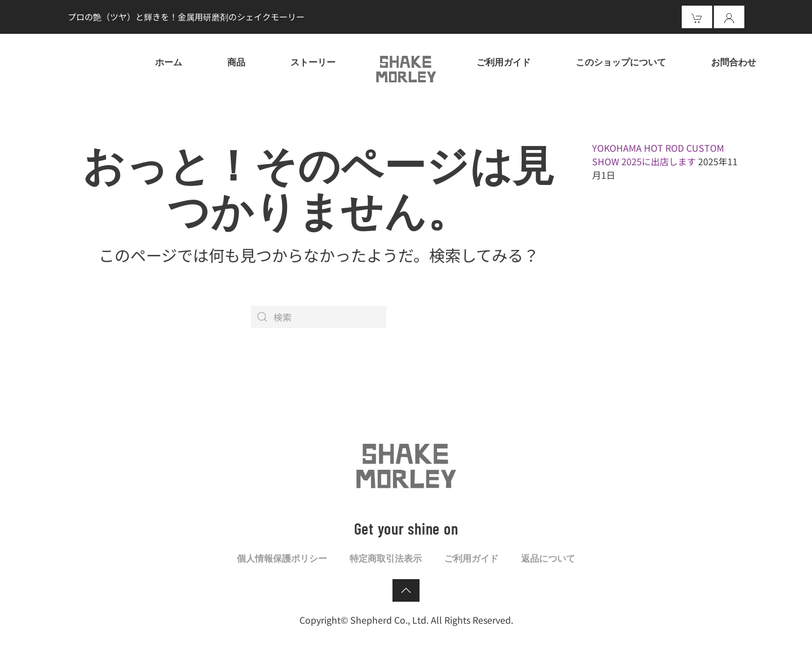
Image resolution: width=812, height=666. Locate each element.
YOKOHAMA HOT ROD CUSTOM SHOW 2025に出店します (658, 155)
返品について (548, 558)
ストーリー (313, 62)
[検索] (319, 317)
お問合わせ (734, 62)
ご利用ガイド (504, 62)
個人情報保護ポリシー (282, 558)
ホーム (169, 62)
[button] (406, 590)
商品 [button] (236, 62)
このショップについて (621, 62)
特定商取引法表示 (386, 558)
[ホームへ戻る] (406, 68)
